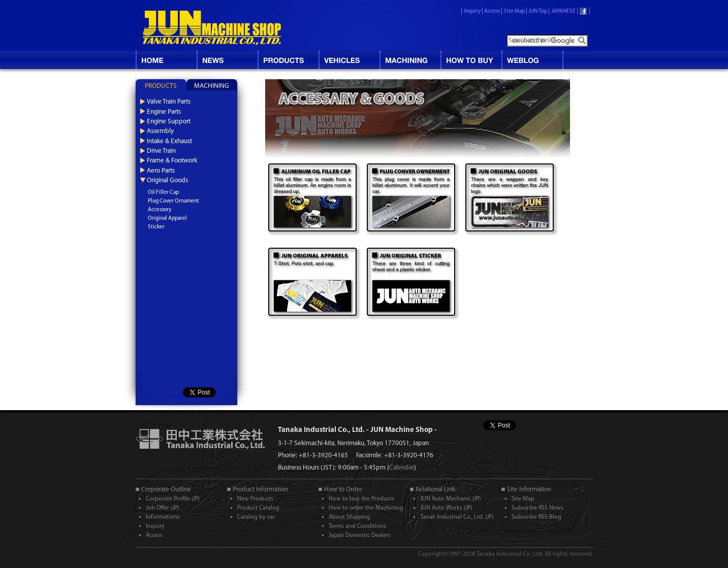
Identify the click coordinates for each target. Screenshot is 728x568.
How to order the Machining (366, 508)
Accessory (160, 210)
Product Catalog (258, 508)
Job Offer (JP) (162, 508)
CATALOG (288, 60)
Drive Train (161, 151)
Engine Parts (164, 112)
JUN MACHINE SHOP (212, 28)
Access (492, 11)
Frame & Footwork (172, 161)
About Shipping (350, 517)
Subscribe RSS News (537, 508)
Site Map (514, 11)
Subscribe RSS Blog (536, 517)
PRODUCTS (161, 86)
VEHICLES (349, 60)
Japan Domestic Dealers (360, 536)
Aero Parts (161, 171)
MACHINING (410, 60)
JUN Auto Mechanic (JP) (450, 499)
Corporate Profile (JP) (173, 499)
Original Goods (167, 180)
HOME (166, 60)
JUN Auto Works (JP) (446, 508)
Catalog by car (256, 517)
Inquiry (472, 11)
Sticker (156, 227)
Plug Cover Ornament (173, 201)
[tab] (161, 85)
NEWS (227, 60)
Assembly (160, 131)
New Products (255, 499)
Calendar (402, 468)
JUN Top (538, 11)
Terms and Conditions (357, 526)
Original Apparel (167, 219)
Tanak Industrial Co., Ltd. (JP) (457, 517)
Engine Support (169, 122)
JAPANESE (563, 11)
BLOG (532, 60)
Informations (163, 517)
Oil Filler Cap (163, 193)
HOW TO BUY (471, 60)
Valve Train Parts (169, 102)
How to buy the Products (361, 499)
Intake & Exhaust (169, 141)
